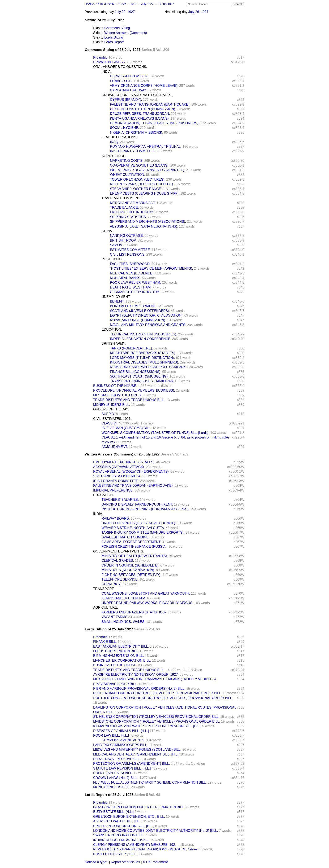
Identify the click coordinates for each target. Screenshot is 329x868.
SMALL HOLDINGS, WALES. (123, 622)
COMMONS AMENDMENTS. (123, 740)
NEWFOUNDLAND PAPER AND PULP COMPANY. (148, 367)
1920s (122, 4)
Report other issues (125, 862)
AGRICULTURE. (114, 156)
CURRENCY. (111, 584)
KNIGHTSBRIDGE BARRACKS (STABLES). (143, 353)
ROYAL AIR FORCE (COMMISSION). (138, 320)
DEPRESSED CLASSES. (129, 76)
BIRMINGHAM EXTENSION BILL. (119, 656)
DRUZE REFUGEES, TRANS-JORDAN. (140, 114)
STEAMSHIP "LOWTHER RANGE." (137, 189)
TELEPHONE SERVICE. (120, 579)
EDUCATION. (112, 329)
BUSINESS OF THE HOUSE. (115, 386)
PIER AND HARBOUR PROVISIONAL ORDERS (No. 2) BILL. (139, 689)
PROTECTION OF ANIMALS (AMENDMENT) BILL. (131, 764)
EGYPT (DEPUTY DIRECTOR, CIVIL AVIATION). (147, 315)
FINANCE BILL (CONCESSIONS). (136, 372)
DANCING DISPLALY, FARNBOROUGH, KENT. (137, 504)
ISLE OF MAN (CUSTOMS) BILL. (127, 428)
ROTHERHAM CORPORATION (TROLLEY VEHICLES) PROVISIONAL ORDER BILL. (157, 693)
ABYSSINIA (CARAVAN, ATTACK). (119, 467)
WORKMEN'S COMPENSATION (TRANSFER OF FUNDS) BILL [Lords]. (155, 433)
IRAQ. (115, 142)
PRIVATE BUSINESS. (110, 62)
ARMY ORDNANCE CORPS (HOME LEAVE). (144, 86)
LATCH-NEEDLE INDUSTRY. (132, 212)
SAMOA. (116, 245)
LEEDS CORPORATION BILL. (116, 651)
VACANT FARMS (114, 617)
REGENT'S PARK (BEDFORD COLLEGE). (142, 184)
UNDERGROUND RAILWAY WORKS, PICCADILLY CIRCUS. (147, 603)
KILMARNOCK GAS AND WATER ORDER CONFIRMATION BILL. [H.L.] (147, 726)
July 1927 (148, 4)
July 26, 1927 (198, 12)
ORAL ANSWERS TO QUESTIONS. (120, 67)
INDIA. (106, 72)
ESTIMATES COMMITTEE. (130, 250)
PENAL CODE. (121, 81)
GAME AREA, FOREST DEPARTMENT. (131, 542)
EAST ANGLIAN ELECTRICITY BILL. (121, 646)
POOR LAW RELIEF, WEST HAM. (136, 283)
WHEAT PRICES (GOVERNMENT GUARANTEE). (148, 170)
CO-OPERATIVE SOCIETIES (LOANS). (140, 165)
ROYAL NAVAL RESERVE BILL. (117, 759)
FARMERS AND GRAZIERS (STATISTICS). (134, 612)
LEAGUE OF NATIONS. (119, 137)
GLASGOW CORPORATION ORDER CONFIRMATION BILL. (139, 807)
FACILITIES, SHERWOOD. (130, 264)
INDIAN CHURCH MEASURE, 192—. (121, 840)
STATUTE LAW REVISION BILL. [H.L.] (122, 768)
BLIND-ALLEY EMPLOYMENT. (133, 306)
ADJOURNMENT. (115, 447)
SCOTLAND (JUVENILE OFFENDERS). (140, 311)
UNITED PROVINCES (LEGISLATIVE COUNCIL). (139, 523)
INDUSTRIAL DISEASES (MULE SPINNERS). (144, 362)
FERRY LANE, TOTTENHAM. (124, 598)
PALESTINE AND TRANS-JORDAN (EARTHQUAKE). (150, 104)
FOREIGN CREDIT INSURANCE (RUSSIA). (134, 547)
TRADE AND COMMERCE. (122, 198)
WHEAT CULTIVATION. (127, 175)
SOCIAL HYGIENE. (125, 128)
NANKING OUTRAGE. (127, 236)
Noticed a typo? (96, 862)
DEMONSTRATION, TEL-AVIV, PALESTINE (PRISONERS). (155, 123)
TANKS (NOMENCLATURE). (131, 348)
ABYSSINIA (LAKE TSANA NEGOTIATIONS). (144, 226)
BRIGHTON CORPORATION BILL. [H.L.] (124, 826)
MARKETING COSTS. (127, 161)
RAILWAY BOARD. (116, 518)
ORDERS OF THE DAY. (111, 409)
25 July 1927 (166, 4)
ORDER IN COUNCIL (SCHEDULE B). (131, 565)
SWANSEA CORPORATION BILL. (119, 835)
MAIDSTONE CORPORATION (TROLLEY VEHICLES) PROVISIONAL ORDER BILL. (157, 721)
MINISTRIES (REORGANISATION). (128, 570)
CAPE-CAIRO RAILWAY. (128, 90)
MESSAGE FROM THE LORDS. (117, 395)
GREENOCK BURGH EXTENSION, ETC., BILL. (129, 817)
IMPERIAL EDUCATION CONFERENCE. (141, 339)
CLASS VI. (110, 423)
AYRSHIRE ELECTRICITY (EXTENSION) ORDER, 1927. (136, 675)
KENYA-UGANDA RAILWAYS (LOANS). (140, 118)
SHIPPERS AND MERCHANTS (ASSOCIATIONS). (148, 222)
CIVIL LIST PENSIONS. (128, 254)
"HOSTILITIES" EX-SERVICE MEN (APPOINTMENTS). (151, 268)
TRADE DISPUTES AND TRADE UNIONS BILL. (129, 400)
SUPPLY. (108, 414)
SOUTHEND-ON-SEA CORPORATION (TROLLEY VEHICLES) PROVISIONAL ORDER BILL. (163, 698)
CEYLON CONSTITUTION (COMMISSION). (143, 109)
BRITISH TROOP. (123, 240)
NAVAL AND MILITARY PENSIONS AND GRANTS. (148, 325)
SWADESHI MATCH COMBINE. (125, 537)
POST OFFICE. (113, 259)
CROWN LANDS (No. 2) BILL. (116, 778)
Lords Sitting (114, 37)
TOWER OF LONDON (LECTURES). (138, 179)
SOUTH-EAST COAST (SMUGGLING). (139, 376)
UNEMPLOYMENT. (116, 297)
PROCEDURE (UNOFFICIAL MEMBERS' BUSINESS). (134, 390)
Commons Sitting (117, 28)
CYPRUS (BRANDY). (126, 100)
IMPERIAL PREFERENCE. (113, 490)
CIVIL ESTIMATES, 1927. (112, 419)
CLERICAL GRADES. (118, 561)
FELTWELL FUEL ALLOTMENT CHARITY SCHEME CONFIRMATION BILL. (150, 782)
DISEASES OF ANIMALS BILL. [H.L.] (121, 731)
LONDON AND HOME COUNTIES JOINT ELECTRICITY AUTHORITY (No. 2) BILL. (156, 831)
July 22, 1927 (125, 12)
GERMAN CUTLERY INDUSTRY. (135, 292)
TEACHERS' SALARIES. (120, 500)
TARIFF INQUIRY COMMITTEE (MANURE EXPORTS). (143, 532)
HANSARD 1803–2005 (99, 4)
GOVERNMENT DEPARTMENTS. (119, 551)
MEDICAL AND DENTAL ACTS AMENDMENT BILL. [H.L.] (136, 754)
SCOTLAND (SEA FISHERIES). (117, 476)
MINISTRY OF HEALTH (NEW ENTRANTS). (135, 556)
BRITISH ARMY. (114, 343)
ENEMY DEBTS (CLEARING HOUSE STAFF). (145, 193)
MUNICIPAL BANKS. (125, 278)
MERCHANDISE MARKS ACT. (133, 203)
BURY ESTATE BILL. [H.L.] (113, 812)
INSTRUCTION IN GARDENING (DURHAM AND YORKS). (145, 509)
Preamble (100, 58)
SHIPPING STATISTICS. (128, 217)
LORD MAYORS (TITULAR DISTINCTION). (142, 358)
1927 (134, 4)
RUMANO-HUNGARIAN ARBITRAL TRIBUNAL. (146, 147)
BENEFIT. (117, 301)
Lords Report (114, 42)
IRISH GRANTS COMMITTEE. (133, 151)
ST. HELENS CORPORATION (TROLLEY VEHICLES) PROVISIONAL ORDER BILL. (156, 717)
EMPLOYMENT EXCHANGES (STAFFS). (124, 462)
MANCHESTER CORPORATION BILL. (122, 660)
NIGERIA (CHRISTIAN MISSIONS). (136, 133)
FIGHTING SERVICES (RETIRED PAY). (131, 575)
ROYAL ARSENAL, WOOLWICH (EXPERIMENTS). (131, 472)
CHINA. (107, 231)
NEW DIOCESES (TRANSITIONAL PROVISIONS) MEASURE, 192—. (146, 849)
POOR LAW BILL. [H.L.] (111, 735)
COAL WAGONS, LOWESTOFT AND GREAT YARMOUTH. (146, 593)
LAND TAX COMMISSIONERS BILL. (121, 745)
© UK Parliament (155, 862)
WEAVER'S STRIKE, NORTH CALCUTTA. (133, 528)
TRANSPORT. (104, 589)
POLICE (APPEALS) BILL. (113, 773)
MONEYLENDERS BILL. (112, 405)
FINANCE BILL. (105, 642)
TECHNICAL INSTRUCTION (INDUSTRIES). (144, 334)
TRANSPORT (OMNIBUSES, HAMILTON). (142, 381)
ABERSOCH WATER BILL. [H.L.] (118, 821)
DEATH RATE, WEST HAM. (131, 287)
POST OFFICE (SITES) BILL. (115, 854)
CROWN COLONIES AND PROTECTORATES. (137, 95)
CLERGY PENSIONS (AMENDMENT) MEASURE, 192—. (136, 845)
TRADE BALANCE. (124, 208)
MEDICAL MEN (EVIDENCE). (132, 273)
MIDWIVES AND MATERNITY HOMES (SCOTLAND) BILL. (137, 750)
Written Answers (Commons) (126, 33)
